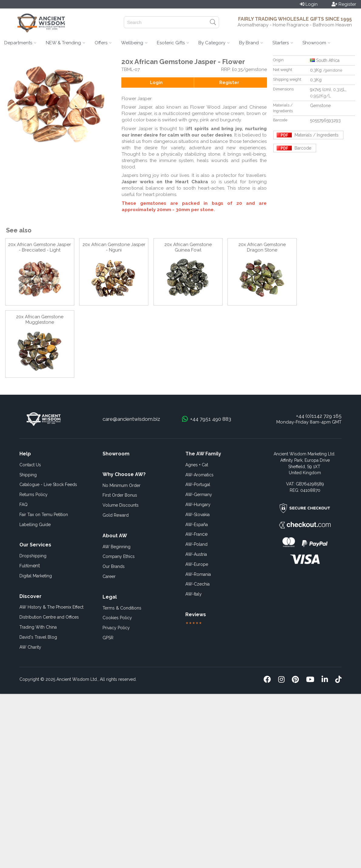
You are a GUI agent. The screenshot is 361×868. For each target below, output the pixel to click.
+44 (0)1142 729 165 (319, 416)
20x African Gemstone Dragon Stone (262, 247)
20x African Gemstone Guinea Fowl (188, 247)
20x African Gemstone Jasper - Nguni (114, 247)
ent (30, 566)
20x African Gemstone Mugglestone (40, 319)
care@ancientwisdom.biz (131, 419)
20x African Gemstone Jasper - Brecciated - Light (40, 247)
